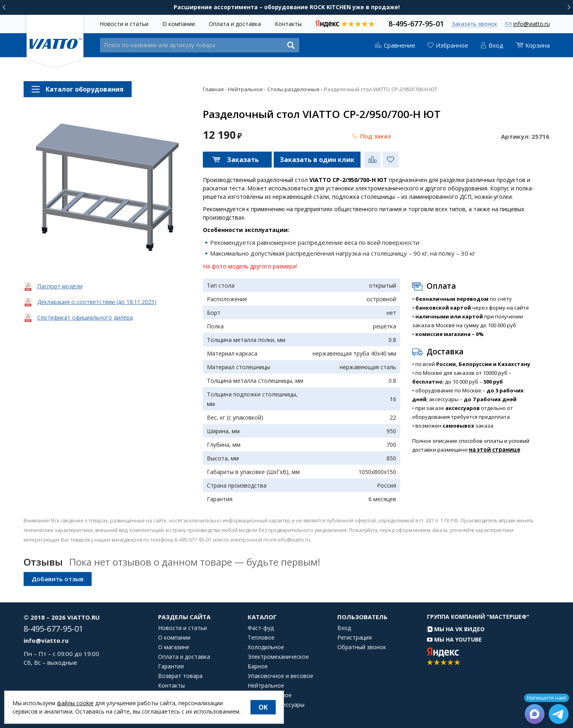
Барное (258, 666)
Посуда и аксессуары (276, 705)
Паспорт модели (60, 286)
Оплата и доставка (235, 24)
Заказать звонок (475, 24)
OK (263, 707)
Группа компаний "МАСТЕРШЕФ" (478, 617)
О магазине (174, 647)
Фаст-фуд (261, 628)
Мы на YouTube (454, 639)
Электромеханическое (278, 657)
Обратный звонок (362, 647)
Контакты (288, 24)
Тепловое (261, 638)
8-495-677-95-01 (416, 23)
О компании (179, 24)
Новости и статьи (124, 24)
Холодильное (266, 647)
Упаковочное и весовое (280, 676)
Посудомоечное (270, 695)
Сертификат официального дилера (85, 317)
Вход (344, 628)
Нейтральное (266, 686)
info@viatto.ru (532, 24)
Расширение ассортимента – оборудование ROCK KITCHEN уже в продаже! (287, 7)
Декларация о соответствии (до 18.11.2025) (97, 302)
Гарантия (171, 666)
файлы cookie (75, 703)
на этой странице (495, 450)
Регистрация (355, 638)
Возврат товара (180, 676)
